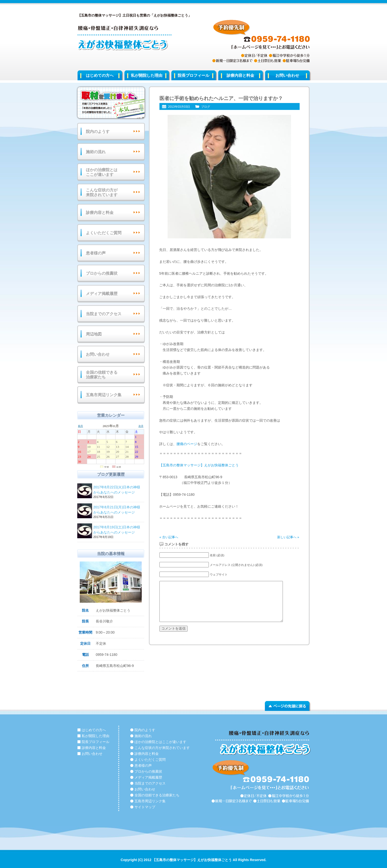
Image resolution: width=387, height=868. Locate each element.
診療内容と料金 (240, 75)
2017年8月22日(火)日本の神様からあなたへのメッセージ (118, 490)
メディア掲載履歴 (102, 294)
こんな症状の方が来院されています (102, 192)
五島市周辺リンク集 (104, 395)
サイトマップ (145, 807)
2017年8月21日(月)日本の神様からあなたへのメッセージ (118, 510)
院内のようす (98, 132)
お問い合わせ (287, 75)
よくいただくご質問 (104, 233)
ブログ (206, 107)
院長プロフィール (193, 75)
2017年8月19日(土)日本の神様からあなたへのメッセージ (118, 530)
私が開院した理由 (147, 75)
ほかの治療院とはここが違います (102, 172)
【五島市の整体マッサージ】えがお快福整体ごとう (199, 465)
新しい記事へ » (288, 537)
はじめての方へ (100, 75)
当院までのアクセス (104, 314)
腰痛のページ (187, 444)
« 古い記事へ (169, 537)
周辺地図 (94, 334)
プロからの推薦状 (102, 273)
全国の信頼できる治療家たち (102, 375)
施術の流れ (96, 152)
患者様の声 (96, 253)
